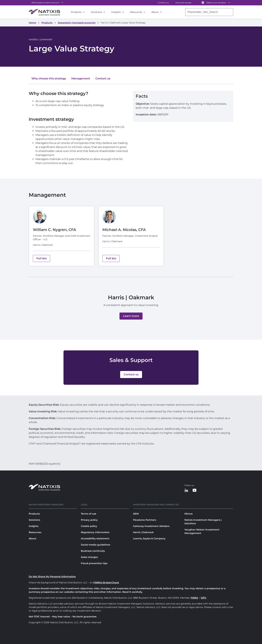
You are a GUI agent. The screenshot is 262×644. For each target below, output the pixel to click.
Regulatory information (95, 532)
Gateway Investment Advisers (151, 526)
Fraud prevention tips (94, 563)
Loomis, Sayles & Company (149, 538)
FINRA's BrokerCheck (106, 583)
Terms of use (89, 514)
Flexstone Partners (145, 520)
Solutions (96, 12)
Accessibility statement (95, 538)
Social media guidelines (95, 545)
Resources (136, 12)
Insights (116, 12)
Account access (183, 3)
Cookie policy (89, 526)
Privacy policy (89, 520)
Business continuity (93, 551)
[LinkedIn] (186, 490)
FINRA (194, 598)
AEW (136, 514)
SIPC (204, 598)
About (155, 12)
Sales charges (89, 557)
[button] (131, 316)
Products (76, 12)
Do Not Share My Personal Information (52, 577)
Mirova (189, 514)
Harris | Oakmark (143, 532)
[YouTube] (194, 490)
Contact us (163, 3)
